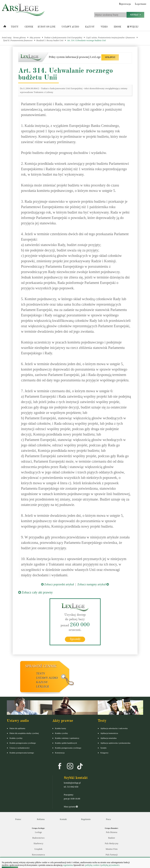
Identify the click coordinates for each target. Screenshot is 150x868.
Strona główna (19, 38)
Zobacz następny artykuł (93, 584)
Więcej (133, 27)
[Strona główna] (5, 27)
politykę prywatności (110, 865)
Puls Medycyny (112, 843)
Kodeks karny (60, 728)
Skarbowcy (38, 843)
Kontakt (63, 819)
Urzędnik (38, 849)
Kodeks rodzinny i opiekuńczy (67, 738)
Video (104, 27)
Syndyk (103, 748)
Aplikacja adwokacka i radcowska (114, 728)
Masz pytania (71, 806)
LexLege (43, 686)
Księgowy (104, 752)
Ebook (117, 27)
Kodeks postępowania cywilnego (23, 743)
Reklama (41, 819)
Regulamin (86, 819)
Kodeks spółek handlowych (66, 743)
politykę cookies (92, 865)
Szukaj (135, 15)
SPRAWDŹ (110, 57)
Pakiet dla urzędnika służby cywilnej (24, 733)
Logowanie (141, 4)
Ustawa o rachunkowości (20, 748)
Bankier (112, 838)
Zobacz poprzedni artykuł (58, 584)
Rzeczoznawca (38, 855)
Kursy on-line (47, 27)
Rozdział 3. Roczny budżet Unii (50, 40)
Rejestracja (125, 4)
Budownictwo (38, 838)
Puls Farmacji (112, 855)
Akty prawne (35, 38)
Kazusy (90, 27)
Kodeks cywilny (16, 738)
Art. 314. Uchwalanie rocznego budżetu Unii (86, 40)
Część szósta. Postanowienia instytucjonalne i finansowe (111, 38)
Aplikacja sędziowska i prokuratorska (115, 743)
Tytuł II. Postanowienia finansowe (18, 40)
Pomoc (18, 819)
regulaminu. (68, 865)
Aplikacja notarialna (109, 738)
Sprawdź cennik (41, 666)
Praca (108, 819)
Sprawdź (75, 639)
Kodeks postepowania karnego (22, 752)
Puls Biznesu (112, 832)
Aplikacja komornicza (109, 733)
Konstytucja (60, 752)
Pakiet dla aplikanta (17, 728)
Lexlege (38, 832)
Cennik (29, 27)
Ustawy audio (70, 27)
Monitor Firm (112, 849)
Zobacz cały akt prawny (36, 592)
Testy (15, 27)
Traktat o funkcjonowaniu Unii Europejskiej (63, 38)
